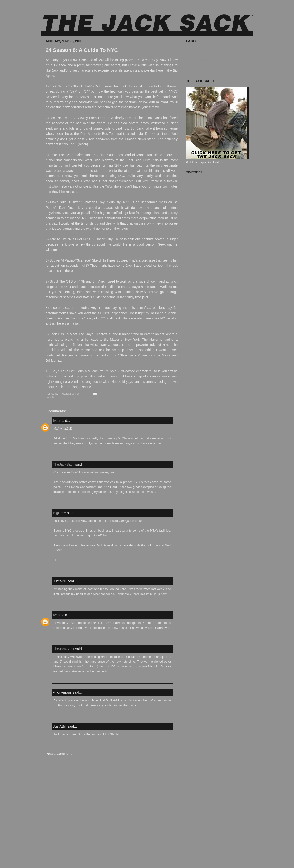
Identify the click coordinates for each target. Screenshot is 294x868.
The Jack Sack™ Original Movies (208, 60)
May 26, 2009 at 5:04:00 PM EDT (72, 680)
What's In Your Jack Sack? (204, 54)
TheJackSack (64, 464)
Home (111, 862)
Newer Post (51, 862)
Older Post (170, 862)
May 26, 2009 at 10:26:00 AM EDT (73, 603)
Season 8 (82, 397)
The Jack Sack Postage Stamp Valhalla (213, 70)
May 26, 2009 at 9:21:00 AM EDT (72, 569)
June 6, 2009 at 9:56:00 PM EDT (72, 743)
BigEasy (59, 513)
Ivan (56, 420)
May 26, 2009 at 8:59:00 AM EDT (72, 500)
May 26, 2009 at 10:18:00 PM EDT (73, 714)
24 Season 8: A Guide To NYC (82, 50)
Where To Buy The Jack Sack (206, 49)
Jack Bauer (67, 397)
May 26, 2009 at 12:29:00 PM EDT (73, 636)
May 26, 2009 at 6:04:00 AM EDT (72, 452)
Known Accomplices (200, 65)
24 (57, 397)
